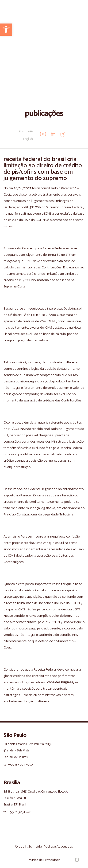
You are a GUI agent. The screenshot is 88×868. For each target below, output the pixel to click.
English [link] (28, 139)
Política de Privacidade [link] (44, 860)
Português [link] (26, 131)
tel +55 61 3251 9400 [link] (19, 812)
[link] (6, 30)
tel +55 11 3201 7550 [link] (18, 764)
